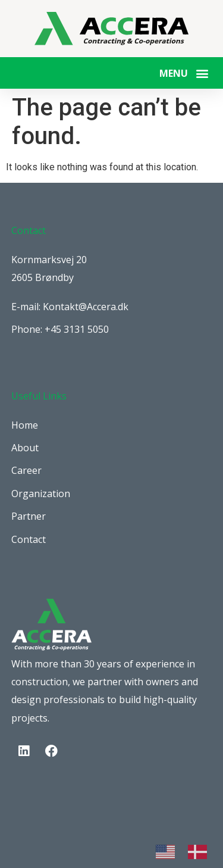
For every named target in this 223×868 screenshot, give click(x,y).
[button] (202, 73)
